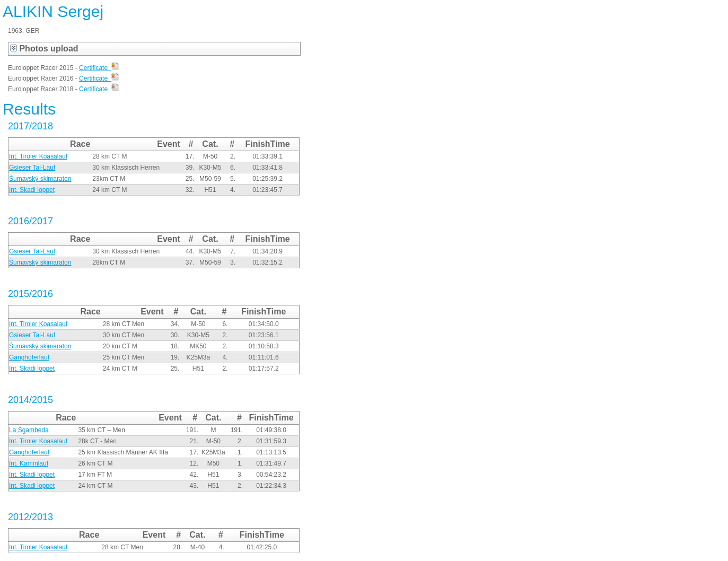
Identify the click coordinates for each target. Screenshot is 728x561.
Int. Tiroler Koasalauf (38, 156)
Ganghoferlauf (29, 357)
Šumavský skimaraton (40, 179)
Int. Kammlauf (29, 463)
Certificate (99, 68)
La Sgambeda (29, 430)
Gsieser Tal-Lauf (32, 168)
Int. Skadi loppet (32, 190)
